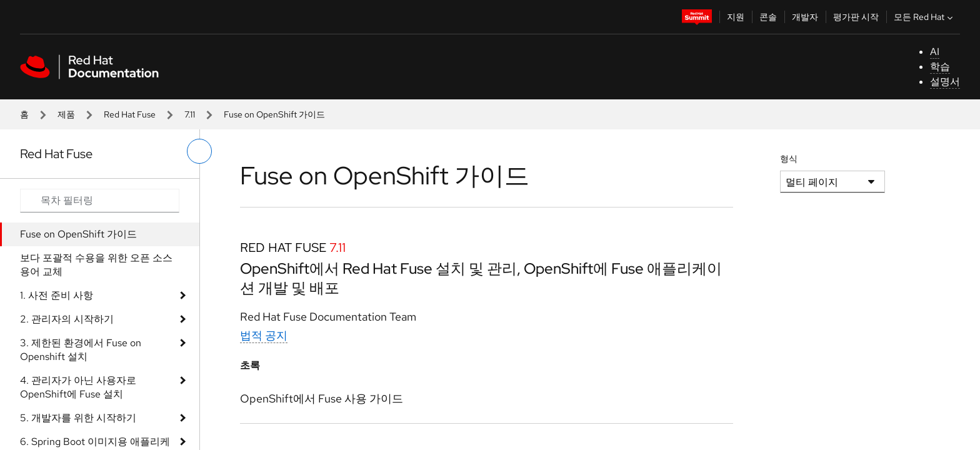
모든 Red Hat (925, 17)
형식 (789, 159)
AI (935, 52)
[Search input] (100, 201)
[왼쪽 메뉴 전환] (199, 151)
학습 (940, 67)
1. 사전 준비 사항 (57, 295)
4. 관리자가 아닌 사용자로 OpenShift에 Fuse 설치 (78, 387)
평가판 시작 (856, 17)
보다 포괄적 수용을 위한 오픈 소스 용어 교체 (96, 265)
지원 (736, 17)
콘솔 (768, 17)
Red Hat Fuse (130, 114)
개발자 (805, 17)
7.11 (190, 114)
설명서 (945, 82)
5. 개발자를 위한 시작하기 (78, 418)
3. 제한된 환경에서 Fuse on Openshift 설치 (81, 350)
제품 (66, 114)
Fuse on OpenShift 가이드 (78, 234)
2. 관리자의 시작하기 (67, 319)
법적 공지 (264, 335)
